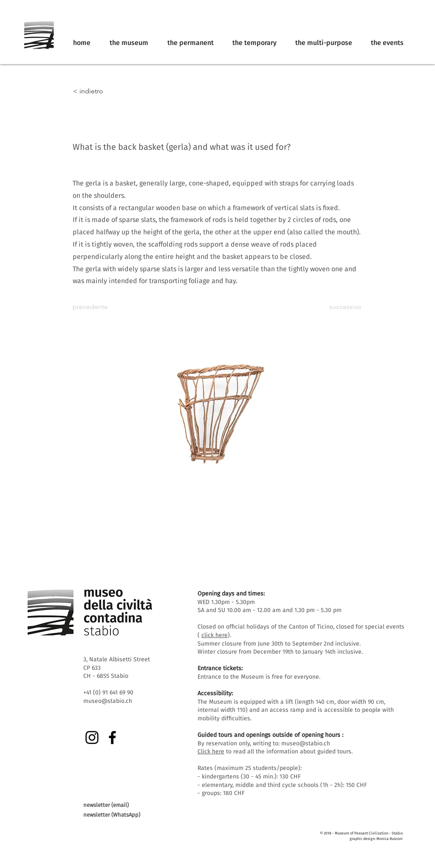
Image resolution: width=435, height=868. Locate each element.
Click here (211, 751)
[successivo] (340, 307)
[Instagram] (92, 737)
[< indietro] (101, 91)
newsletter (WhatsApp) (112, 815)
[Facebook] (112, 737)
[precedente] (101, 307)
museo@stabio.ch (306, 743)
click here (215, 635)
